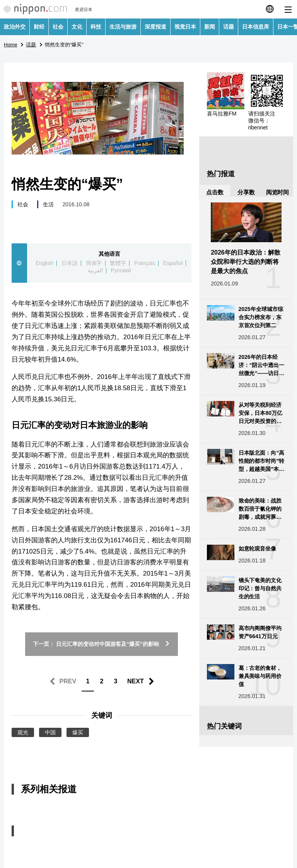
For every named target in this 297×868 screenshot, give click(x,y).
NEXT (136, 681)
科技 (96, 27)
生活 (48, 204)
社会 (58, 27)
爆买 (78, 732)
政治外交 (15, 27)
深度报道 (155, 27)
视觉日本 (185, 27)
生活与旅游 (123, 27)
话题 (229, 27)
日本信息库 (256, 27)
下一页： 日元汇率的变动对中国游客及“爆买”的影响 (102, 644)
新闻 (210, 27)
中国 (50, 732)
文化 (77, 27)
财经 (39, 27)
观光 (23, 732)
